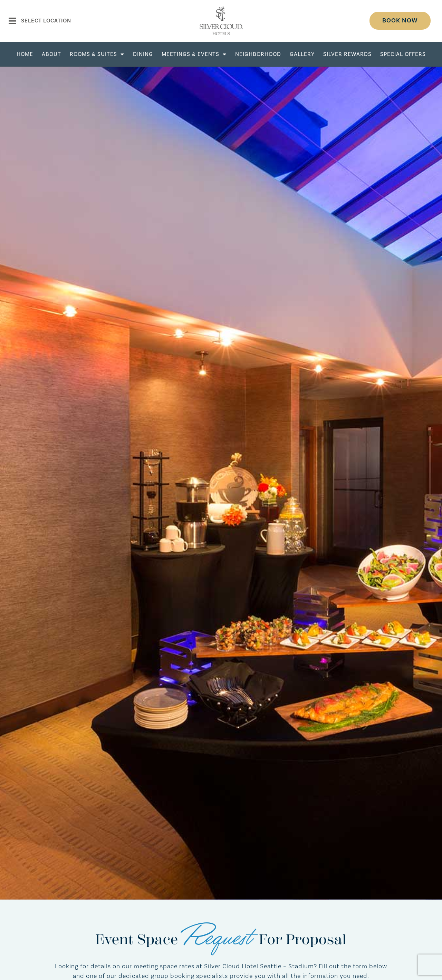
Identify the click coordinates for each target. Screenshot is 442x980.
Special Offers (403, 54)
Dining (143, 54)
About (51, 54)
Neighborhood (258, 54)
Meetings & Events (194, 54)
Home (25, 54)
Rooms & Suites (97, 54)
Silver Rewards (347, 54)
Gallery (302, 54)
